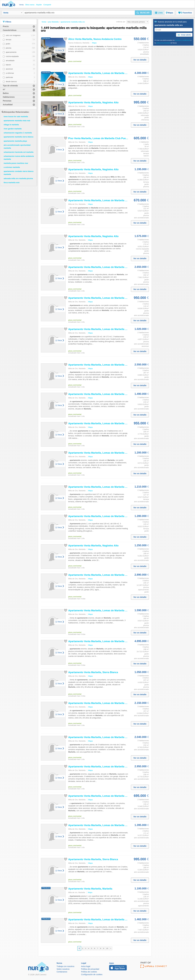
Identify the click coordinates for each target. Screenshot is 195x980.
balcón (8, 65)
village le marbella (11, 125)
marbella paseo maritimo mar (16, 163)
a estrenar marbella (12, 167)
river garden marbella (13, 129)
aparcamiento (11, 52)
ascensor (9, 69)
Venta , (90, 889)
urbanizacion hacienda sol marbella (19, 152)
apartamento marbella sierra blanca (18, 137)
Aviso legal (86, 966)
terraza (9, 40)
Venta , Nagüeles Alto (93, 103)
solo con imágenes (13, 35)
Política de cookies (89, 972)
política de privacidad (163, 43)
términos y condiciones (183, 40)
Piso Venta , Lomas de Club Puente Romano (104, 138)
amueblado (10, 61)
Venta (13, 13)
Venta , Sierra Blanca (93, 672)
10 (107, 948)
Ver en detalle (140, 60)
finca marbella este (12, 183)
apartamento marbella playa (15, 141)
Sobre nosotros (63, 969)
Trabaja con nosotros (65, 966)
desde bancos (11, 81)
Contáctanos (62, 972)
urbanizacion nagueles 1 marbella (18, 133)
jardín (8, 44)
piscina (9, 48)
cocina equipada (12, 56)
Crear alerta (184, 35)
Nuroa (9, 4)
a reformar (10, 73)
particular (9, 77)
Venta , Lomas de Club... (100, 73)
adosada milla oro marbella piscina (18, 178)
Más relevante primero (138, 22)
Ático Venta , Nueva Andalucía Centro (95, 39)
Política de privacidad (90, 969)
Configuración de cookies (92, 974)
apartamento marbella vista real (17, 121)
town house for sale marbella (16, 117)
